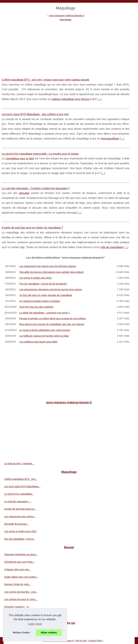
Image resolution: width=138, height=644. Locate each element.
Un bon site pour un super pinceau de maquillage (46, 295)
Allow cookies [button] (49, 633)
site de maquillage (112, 247)
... (100, 99)
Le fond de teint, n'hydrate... (19, 464)
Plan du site (81, 641)
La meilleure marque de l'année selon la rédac (44, 336)
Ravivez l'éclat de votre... (18, 584)
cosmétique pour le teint (20, 158)
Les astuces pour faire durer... (20, 614)
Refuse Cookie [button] (21, 633)
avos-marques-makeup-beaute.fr (67, 16)
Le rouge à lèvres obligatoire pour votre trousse (45, 330)
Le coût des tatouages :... (18, 501)
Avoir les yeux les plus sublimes (36, 307)
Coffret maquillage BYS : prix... (21, 479)
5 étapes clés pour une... (18, 569)
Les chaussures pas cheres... (20, 516)
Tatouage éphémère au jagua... (21, 554)
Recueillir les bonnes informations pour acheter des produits (51, 272)
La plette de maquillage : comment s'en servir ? (45, 313)
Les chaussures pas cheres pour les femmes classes (48, 266)
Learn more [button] (35, 624)
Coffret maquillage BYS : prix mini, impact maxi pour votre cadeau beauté (45, 80)
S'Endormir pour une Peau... (19, 562)
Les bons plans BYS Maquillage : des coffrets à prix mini (35, 114)
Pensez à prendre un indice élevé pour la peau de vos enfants (53, 318)
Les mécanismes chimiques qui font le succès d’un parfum (51, 289)
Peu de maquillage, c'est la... (20, 539)
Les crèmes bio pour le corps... (21, 599)
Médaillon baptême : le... (17, 607)
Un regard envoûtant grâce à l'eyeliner (40, 301)
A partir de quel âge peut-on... (20, 509)
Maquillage (66, 20)
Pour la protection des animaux (21, 630)
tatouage (24, 193)
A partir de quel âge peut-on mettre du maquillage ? (32, 228)
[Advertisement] (66, 47)
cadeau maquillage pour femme (70, 99)
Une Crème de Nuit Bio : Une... (21, 592)
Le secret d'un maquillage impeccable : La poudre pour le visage (40, 154)
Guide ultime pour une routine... (21, 577)
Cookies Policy (95, 641)
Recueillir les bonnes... (16, 524)
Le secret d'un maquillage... (19, 494)
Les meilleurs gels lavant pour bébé (38, 342)
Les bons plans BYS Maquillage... (22, 486)
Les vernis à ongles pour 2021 (36, 278)
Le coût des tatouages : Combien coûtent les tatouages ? (36, 188)
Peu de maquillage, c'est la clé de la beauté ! (43, 284)
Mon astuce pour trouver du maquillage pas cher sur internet (52, 324)
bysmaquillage (110, 139)
